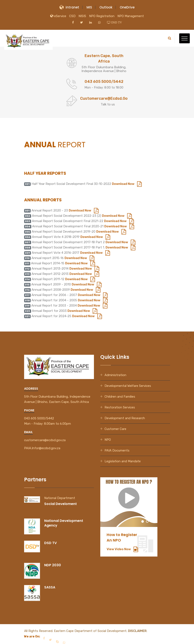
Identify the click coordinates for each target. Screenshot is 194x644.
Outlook (106, 7)
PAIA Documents (117, 450)
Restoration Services (120, 407)
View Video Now (122, 549)
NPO (108, 440)
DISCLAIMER (137, 631)
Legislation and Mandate (123, 461)
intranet (69, 7)
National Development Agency (64, 523)
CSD (72, 16)
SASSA (50, 587)
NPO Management (131, 16)
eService (58, 16)
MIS (89, 7)
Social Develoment (61, 504)
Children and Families (120, 397)
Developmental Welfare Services (128, 386)
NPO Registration (102, 16)
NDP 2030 (53, 565)
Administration (115, 375)
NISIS (82, 16)
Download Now (127, 184)
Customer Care (115, 429)
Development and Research (125, 418)
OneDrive (127, 7)
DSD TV (50, 543)
